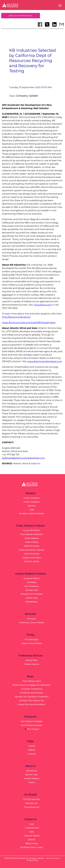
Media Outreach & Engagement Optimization (32, 685)
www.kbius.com (43, 305)
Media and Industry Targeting (32, 550)
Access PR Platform (32, 530)
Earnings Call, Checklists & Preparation (32, 697)
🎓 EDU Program (32, 729)
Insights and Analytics (32, 558)
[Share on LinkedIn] (54, 24)
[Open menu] (60, 6)
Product (32, 746)
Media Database (32, 538)
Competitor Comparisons (32, 689)
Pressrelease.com (32, 807)
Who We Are (32, 771)
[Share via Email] (62, 24)
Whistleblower (32, 602)
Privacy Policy (33, 860)
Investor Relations (32, 779)
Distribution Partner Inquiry (32, 847)
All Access (32, 619)
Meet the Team (32, 775)
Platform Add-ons (32, 664)
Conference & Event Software (32, 623)
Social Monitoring (32, 554)
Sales (32, 832)
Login (32, 824)
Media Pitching (32, 542)
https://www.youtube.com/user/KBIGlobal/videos (29, 323)
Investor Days (32, 598)
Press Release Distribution (32, 534)
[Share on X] (47, 24)
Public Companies (32, 498)
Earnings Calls (32, 590)
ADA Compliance (32, 586)
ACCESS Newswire (32, 799)
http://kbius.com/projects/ (16, 317)
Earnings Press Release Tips (32, 701)
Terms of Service (52, 858)
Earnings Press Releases (32, 594)
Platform (32, 750)
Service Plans (32, 660)
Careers (32, 782)
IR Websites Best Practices (32, 693)
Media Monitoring (32, 546)
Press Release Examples (32, 725)
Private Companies (32, 502)
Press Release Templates (32, 721)
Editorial (32, 840)
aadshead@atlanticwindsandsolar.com (23, 458)
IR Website (32, 582)
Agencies (32, 506)
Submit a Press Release (32, 643)
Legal (32, 510)
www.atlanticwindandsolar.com (45, 361)
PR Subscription (32, 639)
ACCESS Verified (32, 562)
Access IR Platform (32, 578)
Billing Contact (32, 843)
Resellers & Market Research (32, 514)
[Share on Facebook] (40, 24)
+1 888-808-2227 (32, 828)
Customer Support (32, 836)
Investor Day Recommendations (32, 704)
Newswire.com (32, 803)
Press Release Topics (32, 681)
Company (32, 754)
